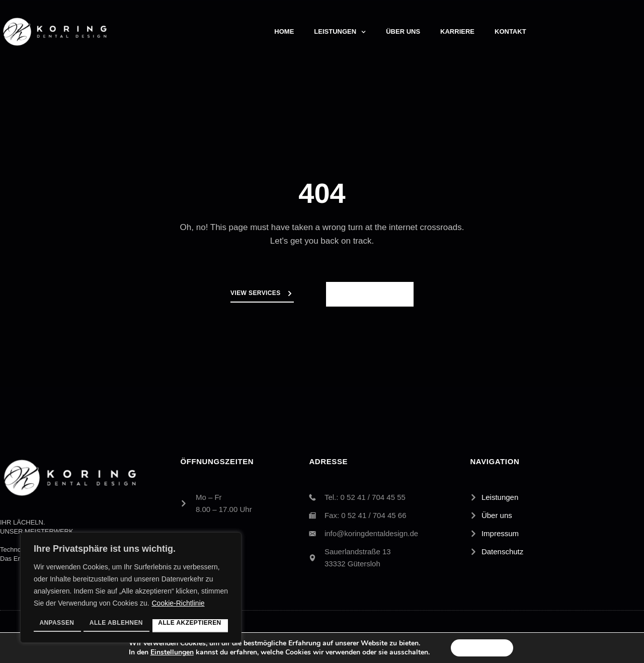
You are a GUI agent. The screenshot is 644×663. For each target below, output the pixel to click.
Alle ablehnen (116, 623)
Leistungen (340, 32)
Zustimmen (482, 647)
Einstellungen (170, 652)
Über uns (403, 31)
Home (284, 31)
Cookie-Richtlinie (178, 605)
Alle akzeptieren (190, 623)
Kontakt (510, 31)
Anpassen (57, 623)
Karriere (457, 31)
